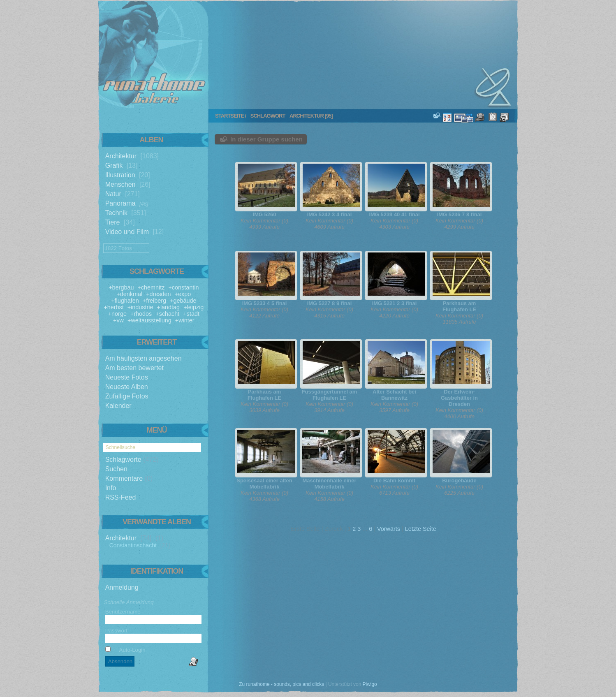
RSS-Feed (121, 497)
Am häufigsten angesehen (144, 358)
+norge (117, 314)
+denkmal (129, 294)
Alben (152, 140)
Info (111, 488)
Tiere (113, 222)
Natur (113, 194)
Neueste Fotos (127, 377)
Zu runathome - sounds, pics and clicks (281, 684)
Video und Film (127, 232)
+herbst (113, 307)
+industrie (140, 307)
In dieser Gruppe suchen (266, 139)
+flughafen (125, 301)
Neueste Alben (127, 387)
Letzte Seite (421, 529)
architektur (307, 116)
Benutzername (123, 612)
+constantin (183, 287)
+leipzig (193, 307)
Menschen (120, 184)
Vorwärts (389, 529)
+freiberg (154, 301)
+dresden (158, 294)
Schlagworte (123, 460)
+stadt (191, 314)
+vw (118, 320)
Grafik (114, 166)
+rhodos (141, 314)
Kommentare (124, 478)
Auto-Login (125, 650)
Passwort (116, 631)
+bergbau (121, 287)
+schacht (167, 314)
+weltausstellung (149, 320)
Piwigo (370, 684)
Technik (116, 213)
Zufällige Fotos (127, 396)
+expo (183, 294)
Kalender (118, 406)
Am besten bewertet (134, 368)
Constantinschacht (133, 545)
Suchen (116, 469)
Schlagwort (268, 116)
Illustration (120, 175)
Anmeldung (122, 587)
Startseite (229, 116)
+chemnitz (151, 287)
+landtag (169, 307)
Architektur (121, 156)
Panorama (120, 203)
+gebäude (183, 301)
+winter (185, 320)
